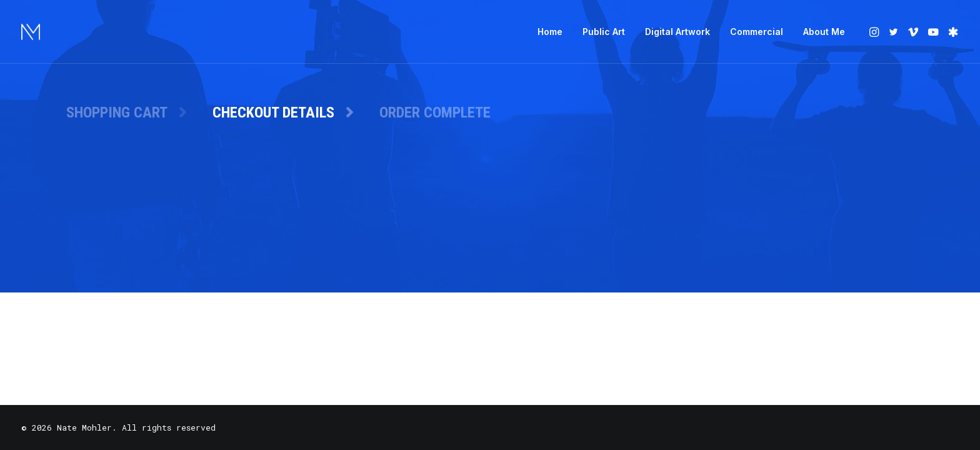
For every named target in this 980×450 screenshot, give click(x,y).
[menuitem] (550, 32)
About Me (824, 32)
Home (550, 32)
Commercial (757, 32)
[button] (875, 32)
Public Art (604, 32)
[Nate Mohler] (31, 32)
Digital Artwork (677, 32)
